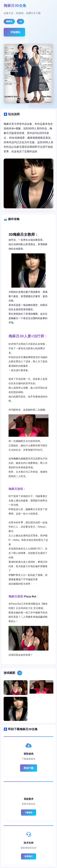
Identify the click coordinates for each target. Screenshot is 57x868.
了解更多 (29, 813)
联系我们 (29, 856)
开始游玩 (15, 32)
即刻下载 (29, 768)
